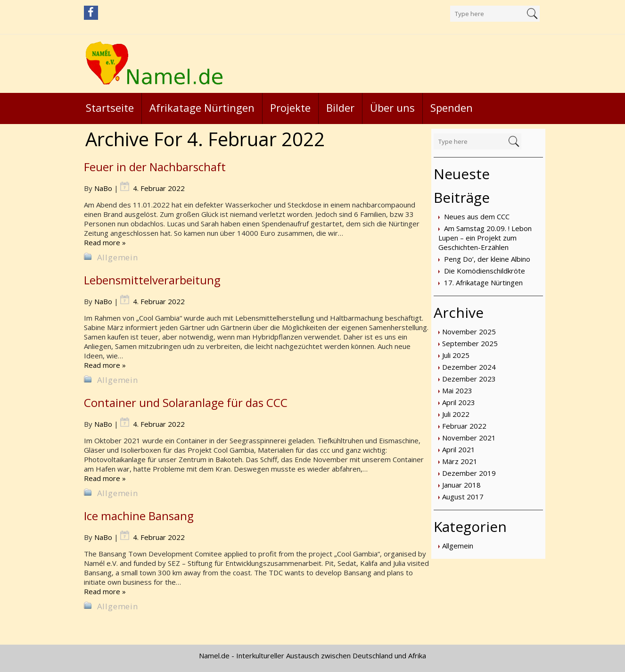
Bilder (340, 108)
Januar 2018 (461, 485)
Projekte (290, 108)
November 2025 (469, 332)
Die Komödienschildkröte (485, 271)
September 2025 (470, 343)
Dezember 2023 (469, 379)
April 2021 (459, 449)
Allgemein (458, 546)
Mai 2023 (457, 390)
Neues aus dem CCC (477, 216)
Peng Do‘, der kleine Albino (487, 259)
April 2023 (459, 402)
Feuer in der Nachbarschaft (155, 167)
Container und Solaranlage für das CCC (186, 402)
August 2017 (463, 497)
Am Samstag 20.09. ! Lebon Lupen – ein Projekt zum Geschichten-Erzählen (485, 238)
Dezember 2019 (469, 473)
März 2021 (460, 461)
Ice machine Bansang (139, 516)
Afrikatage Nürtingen (202, 108)
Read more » (105, 242)
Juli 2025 (456, 355)
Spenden (452, 108)
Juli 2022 (456, 414)
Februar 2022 (464, 426)
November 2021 (469, 438)
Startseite (110, 108)
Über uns (392, 108)
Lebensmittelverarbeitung (152, 280)
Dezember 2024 (469, 367)
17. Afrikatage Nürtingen (483, 282)
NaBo (103, 188)
